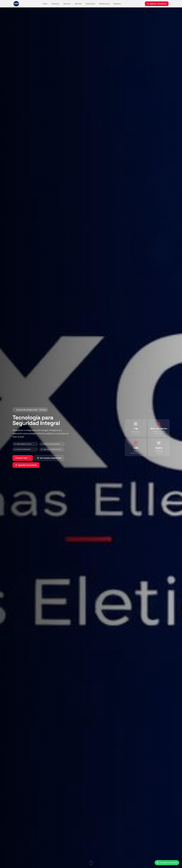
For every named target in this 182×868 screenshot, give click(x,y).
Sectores (78, 4)
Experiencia (90, 4)
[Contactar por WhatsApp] (167, 865)
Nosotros (117, 4)
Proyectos (55, 4)
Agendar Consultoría (26, 465)
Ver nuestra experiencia (49, 458)
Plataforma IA (104, 4)
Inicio (45, 4)
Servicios (67, 4)
